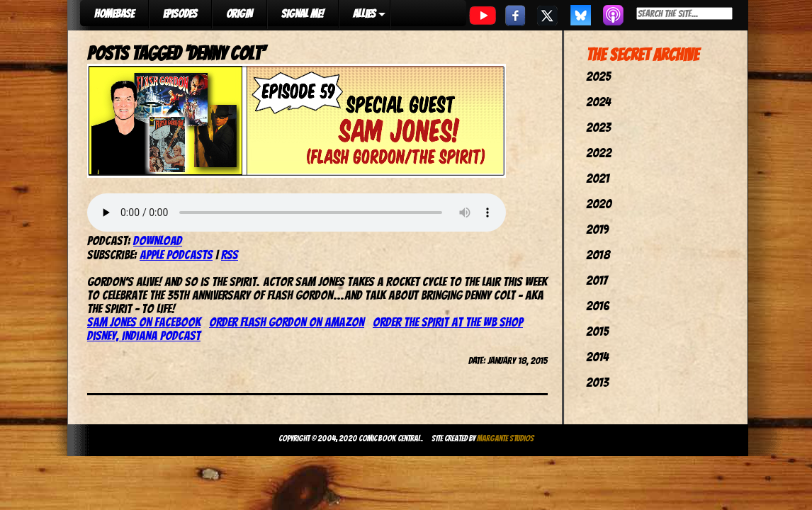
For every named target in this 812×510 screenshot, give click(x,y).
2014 (597, 357)
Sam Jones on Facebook (144, 322)
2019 (597, 229)
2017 (597, 280)
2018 (598, 255)
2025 (598, 76)
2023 (598, 127)
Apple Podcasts (176, 255)
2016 (598, 306)
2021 (598, 178)
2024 (598, 102)
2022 (599, 153)
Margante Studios (506, 438)
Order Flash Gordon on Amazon (287, 322)
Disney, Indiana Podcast (144, 335)
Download (158, 240)
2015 (597, 331)
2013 (597, 382)
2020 (599, 204)
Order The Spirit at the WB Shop (448, 322)
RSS (230, 255)
